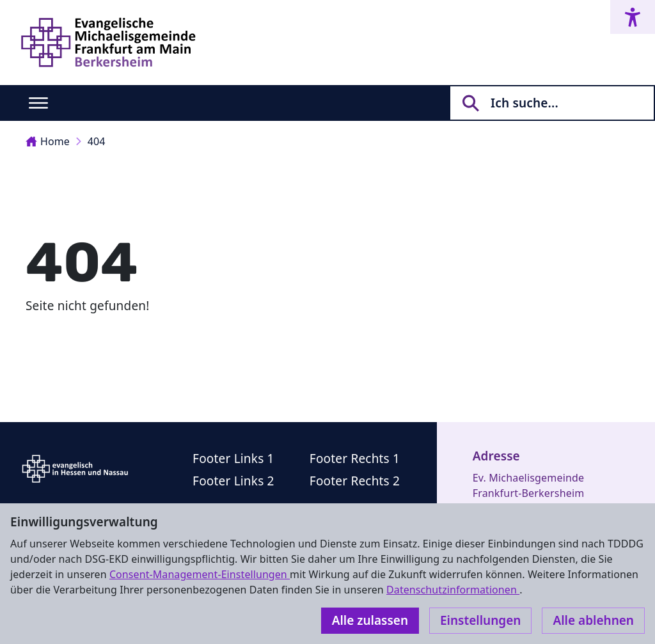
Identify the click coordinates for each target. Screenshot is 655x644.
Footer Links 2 (233, 481)
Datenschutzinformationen (453, 590)
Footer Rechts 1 (355, 459)
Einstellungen (480, 620)
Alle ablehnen (593, 620)
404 (97, 141)
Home (48, 141)
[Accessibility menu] (633, 17)
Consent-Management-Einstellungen (200, 574)
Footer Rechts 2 (355, 481)
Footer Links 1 (233, 459)
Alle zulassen (370, 620)
